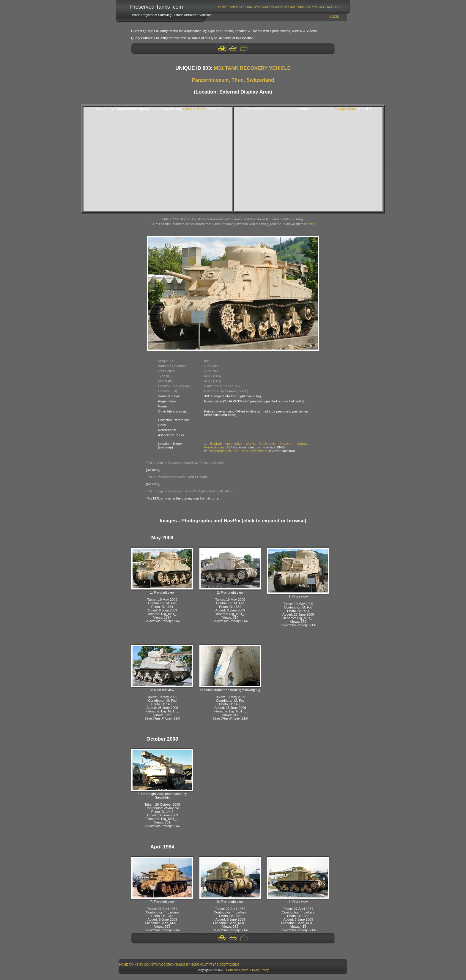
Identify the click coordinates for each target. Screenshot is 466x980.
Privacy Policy (259, 970)
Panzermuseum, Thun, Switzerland (233, 80)
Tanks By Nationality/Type (296, 7)
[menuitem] (223, 7)
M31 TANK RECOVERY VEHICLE (252, 68)
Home (223, 7)
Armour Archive (238, 970)
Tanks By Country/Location (251, 7)
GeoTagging (329, 7)
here (311, 224)
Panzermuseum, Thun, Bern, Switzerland (238, 451)
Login (334, 17)
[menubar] (278, 7)
